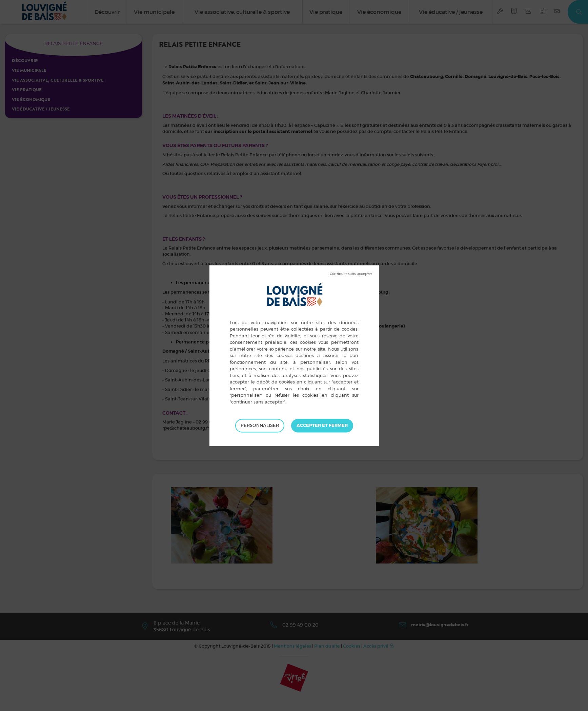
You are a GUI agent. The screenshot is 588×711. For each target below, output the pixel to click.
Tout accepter (322, 426)
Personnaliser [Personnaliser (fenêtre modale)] (260, 425)
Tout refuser (351, 274)
